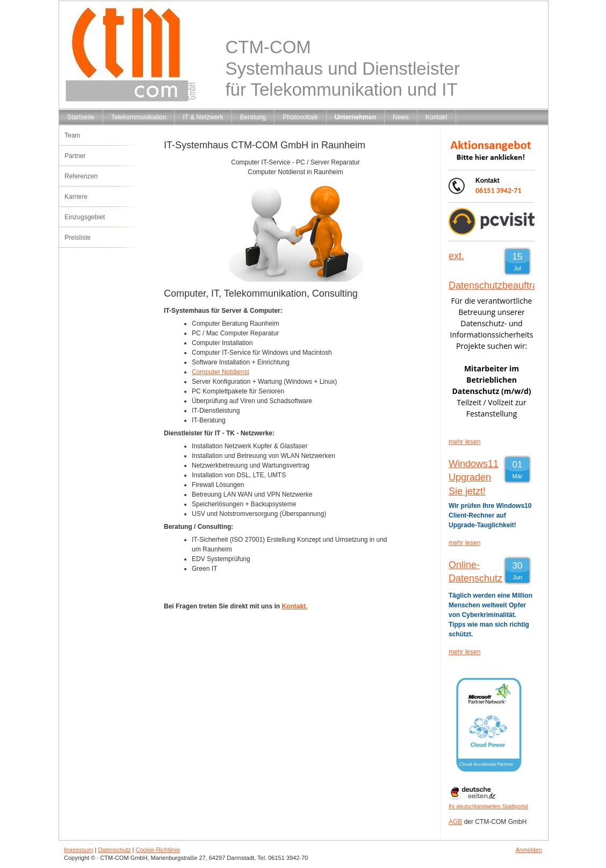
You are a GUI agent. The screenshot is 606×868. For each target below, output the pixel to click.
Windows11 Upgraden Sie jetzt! (474, 477)
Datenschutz (114, 850)
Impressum (78, 850)
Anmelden (529, 850)
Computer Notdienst (221, 372)
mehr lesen (464, 442)
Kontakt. (294, 606)
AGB (455, 822)
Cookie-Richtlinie (158, 850)
